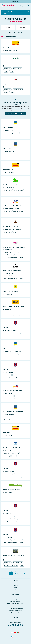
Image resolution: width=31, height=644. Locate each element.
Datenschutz (19, 642)
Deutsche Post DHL (8, 48)
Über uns (15, 583)
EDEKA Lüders (7, 149)
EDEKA (5, 349)
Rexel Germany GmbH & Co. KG (11, 448)
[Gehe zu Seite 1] (11, 573)
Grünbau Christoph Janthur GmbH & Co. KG (14, 556)
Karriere (15, 585)
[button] (28, 5)
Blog (15, 599)
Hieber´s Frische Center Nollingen (12, 270)
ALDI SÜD (5, 328)
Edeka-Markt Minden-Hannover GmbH (13, 412)
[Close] (28, 12)
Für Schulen (15, 615)
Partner (15, 587)
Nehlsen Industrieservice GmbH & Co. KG (14, 490)
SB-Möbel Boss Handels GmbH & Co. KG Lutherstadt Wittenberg (14, 249)
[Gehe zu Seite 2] (16, 573)
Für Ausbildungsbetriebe (16, 611)
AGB (12, 642)
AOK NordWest (7, 63)
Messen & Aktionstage (16, 601)
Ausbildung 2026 (15, 1)
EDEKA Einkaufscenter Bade (10, 291)
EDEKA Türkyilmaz (8, 128)
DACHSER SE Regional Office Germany (13, 307)
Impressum (5, 642)
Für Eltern (15, 617)
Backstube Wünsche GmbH (10, 227)
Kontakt (26, 642)
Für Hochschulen (16, 613)
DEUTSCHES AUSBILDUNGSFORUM (15, 604)
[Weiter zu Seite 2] (24, 573)
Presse (16, 597)
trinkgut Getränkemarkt (9, 84)
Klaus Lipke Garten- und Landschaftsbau (14, 185)
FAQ (15, 590)
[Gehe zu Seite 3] (20, 573)
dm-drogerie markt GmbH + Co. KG (12, 206)
